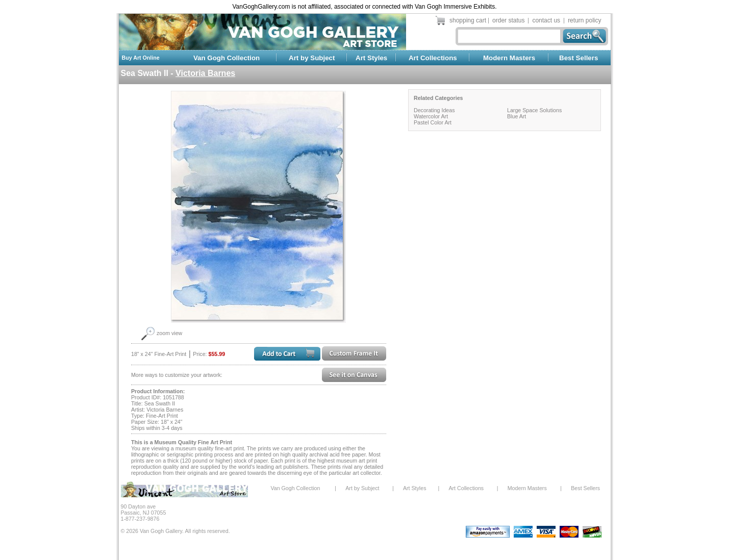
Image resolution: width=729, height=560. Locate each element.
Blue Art (517, 116)
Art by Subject (312, 58)
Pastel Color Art (433, 122)
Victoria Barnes (205, 73)
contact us (546, 20)
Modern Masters (509, 58)
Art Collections (433, 58)
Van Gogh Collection (227, 58)
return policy (584, 20)
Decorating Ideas (434, 110)
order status (508, 20)
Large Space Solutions (534, 110)
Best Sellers (579, 58)
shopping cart (468, 20)
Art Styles (371, 58)
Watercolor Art (431, 116)
